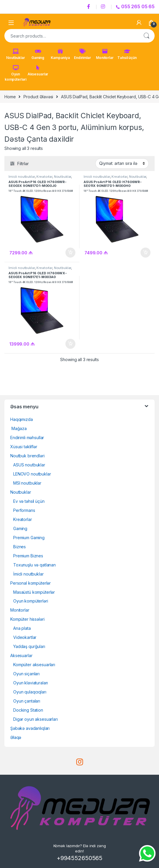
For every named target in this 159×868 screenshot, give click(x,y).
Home (10, 97)
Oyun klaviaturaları (31, 683)
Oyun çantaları (27, 701)
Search (146, 36)
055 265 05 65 (135, 6)
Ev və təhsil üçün (29, 501)
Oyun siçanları (26, 674)
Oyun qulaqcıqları (30, 692)
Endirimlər (82, 54)
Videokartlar (25, 637)
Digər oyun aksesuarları (35, 719)
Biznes (20, 547)
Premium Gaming (29, 538)
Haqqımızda (22, 419)
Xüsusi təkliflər (24, 447)
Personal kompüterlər (31, 583)
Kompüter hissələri (27, 619)
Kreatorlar (44, 177)
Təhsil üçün (127, 54)
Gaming (38, 54)
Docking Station (28, 710)
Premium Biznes (28, 556)
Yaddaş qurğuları (29, 646)
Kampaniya (60, 54)
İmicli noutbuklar (22, 177)
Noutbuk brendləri (27, 456)
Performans (24, 510)
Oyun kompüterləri (16, 73)
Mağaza (18, 428)
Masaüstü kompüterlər (34, 592)
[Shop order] (122, 163)
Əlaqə (16, 737)
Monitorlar (105, 54)
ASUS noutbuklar (29, 465)
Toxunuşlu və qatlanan (34, 565)
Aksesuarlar (38, 71)
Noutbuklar (16, 54)
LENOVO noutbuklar (32, 474)
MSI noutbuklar (27, 483)
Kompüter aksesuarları (34, 665)
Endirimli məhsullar (27, 438)
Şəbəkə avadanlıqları (30, 728)
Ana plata (22, 628)
